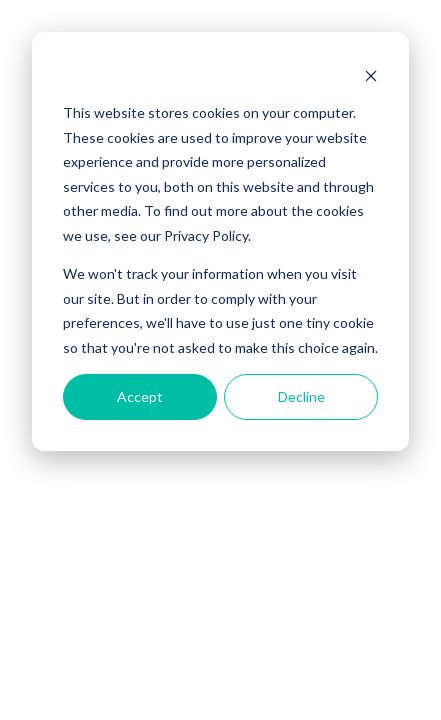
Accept (140, 396)
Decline (301, 396)
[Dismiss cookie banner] (371, 75)
